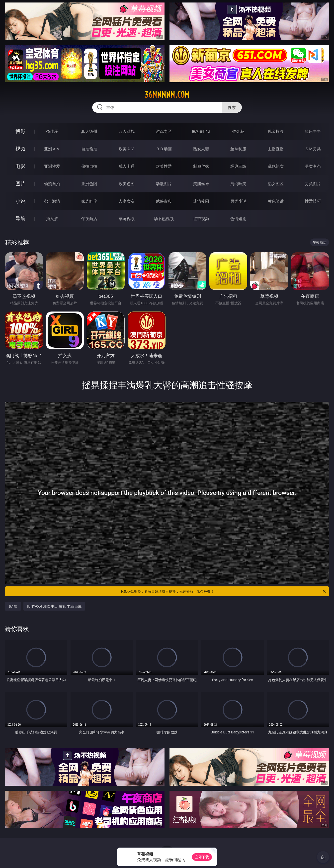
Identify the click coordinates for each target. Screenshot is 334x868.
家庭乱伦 (89, 201)
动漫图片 (164, 184)
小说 (20, 201)
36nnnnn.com (167, 95)
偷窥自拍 (52, 184)
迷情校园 (201, 201)
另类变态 (313, 166)
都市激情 (52, 201)
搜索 (232, 107)
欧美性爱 (164, 166)
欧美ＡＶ (127, 149)
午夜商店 (89, 219)
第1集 (13, 606)
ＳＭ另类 (313, 149)
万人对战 (127, 131)
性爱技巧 (313, 201)
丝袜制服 (238, 149)
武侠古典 (164, 201)
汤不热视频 (164, 219)
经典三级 (238, 166)
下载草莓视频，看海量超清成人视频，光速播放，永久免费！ (223, 591)
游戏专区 (164, 131)
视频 (20, 149)
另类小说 (238, 201)
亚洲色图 (89, 184)
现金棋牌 (276, 131)
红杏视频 (201, 219)
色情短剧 (238, 219)
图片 (20, 184)
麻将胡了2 (201, 131)
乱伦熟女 (276, 166)
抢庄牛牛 (313, 131)
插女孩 (52, 219)
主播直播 (276, 149)
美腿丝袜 (201, 184)
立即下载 (202, 857)
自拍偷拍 (89, 149)
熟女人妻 (201, 149)
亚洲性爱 (52, 166)
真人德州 (89, 131)
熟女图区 (276, 184)
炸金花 (238, 131)
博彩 (20, 131)
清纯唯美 (238, 184)
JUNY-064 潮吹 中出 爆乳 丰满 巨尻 (54, 606)
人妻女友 (127, 201)
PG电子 (52, 131)
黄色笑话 (276, 201)
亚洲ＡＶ (52, 149)
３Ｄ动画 (164, 149)
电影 (20, 166)
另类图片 (313, 184)
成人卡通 (127, 166)
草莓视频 (127, 219)
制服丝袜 (201, 166)
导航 (20, 218)
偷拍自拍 (89, 166)
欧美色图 (127, 184)
